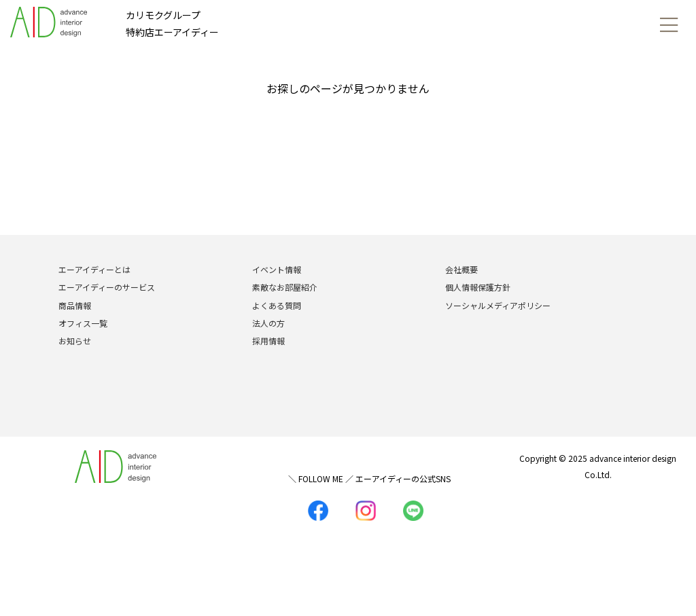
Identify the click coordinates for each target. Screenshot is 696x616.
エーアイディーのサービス (107, 287)
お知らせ (75, 341)
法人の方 (268, 323)
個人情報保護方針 (478, 287)
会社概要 (462, 269)
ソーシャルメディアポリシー (498, 305)
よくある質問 (277, 305)
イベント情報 (277, 269)
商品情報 (75, 305)
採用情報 (268, 341)
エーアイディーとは (94, 269)
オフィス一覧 (83, 323)
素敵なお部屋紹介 (285, 287)
